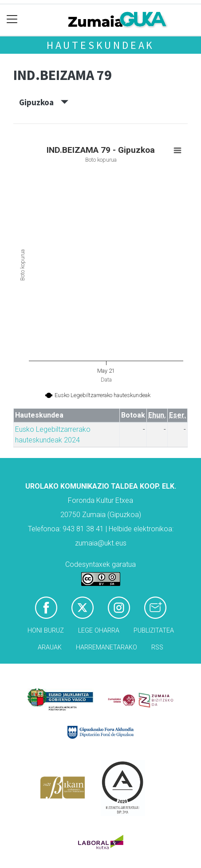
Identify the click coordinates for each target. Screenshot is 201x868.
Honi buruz (46, 631)
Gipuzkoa (44, 102)
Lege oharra (99, 631)
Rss (157, 647)
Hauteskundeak (100, 45)
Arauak (50, 647)
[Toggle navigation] (12, 19)
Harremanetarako (106, 647)
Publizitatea (154, 631)
